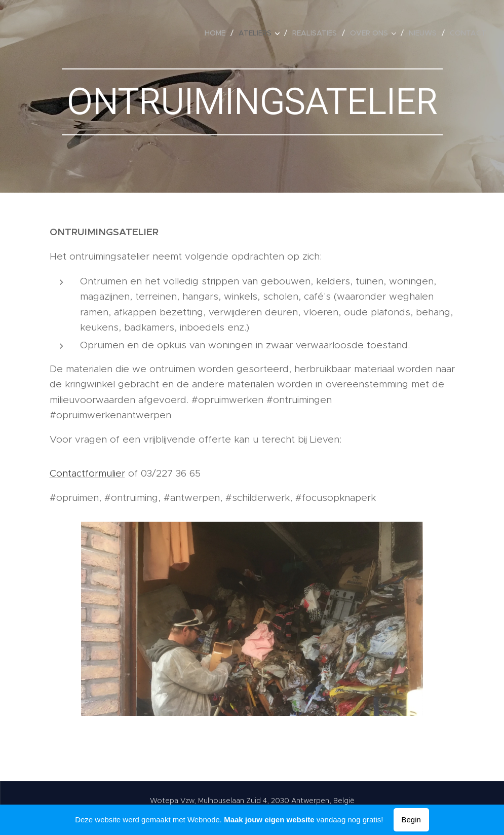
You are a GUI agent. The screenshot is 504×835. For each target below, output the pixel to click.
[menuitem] (218, 33)
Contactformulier (87, 473)
